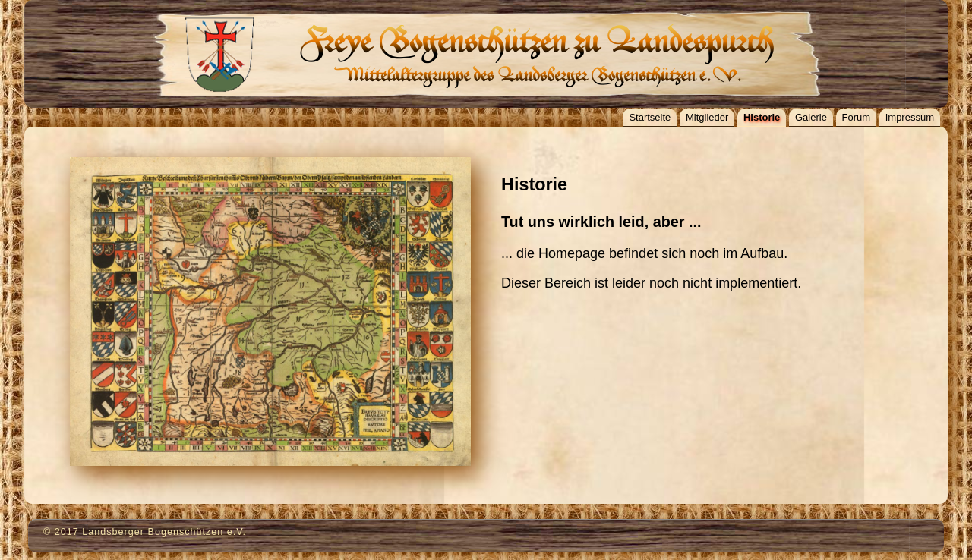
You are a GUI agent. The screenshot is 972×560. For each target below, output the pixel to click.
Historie (762, 117)
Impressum (910, 117)
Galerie (811, 117)
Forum (857, 117)
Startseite (650, 117)
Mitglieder (707, 117)
